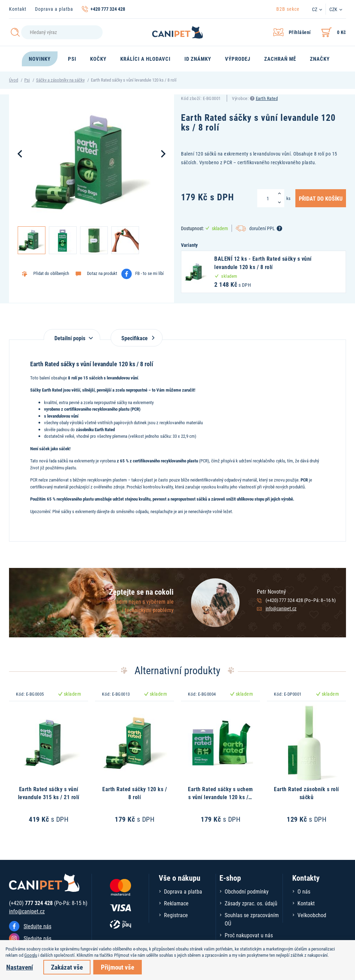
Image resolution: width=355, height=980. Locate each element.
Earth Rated (267, 98)
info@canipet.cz (281, 608)
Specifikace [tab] (137, 338)
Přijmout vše (118, 967)
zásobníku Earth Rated (95, 429)
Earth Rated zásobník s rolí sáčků (306, 793)
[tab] (72, 334)
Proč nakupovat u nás (249, 935)
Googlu (31, 955)
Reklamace (176, 903)
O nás (304, 891)
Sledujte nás (37, 926)
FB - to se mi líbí (149, 273)
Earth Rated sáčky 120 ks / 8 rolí (135, 793)
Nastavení (20, 967)
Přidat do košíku (321, 198)
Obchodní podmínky (247, 891)
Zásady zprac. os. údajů (251, 903)
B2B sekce (288, 9)
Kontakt (18, 9)
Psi (27, 80)
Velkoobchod (312, 915)
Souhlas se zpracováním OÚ (252, 919)
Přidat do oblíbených (51, 273)
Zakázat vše (67, 967)
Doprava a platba (54, 9)
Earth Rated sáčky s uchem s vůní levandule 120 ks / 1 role (220, 797)
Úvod (14, 80)
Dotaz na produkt (102, 273)
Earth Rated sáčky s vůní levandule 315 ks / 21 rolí (49, 793)
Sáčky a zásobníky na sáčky (60, 80)
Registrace (176, 915)
